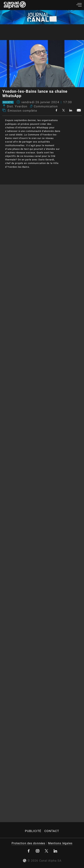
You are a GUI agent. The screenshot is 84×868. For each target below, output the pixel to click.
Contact (52, 831)
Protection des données (28, 843)
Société (8, 102)
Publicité (33, 831)
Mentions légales (60, 843)
